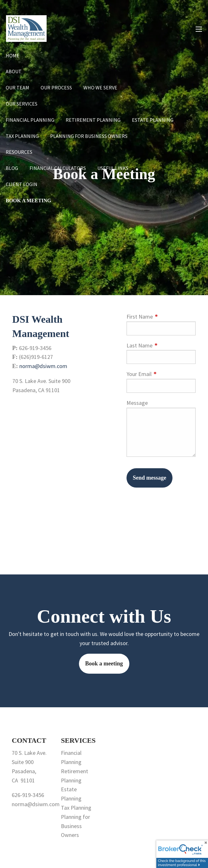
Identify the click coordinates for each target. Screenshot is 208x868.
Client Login (22, 184)
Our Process (56, 87)
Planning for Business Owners (89, 136)
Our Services (22, 104)
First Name (161, 317)
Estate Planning (153, 120)
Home (13, 55)
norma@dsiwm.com (43, 366)
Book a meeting (104, 664)
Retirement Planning (93, 120)
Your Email (161, 374)
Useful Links (113, 168)
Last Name (161, 345)
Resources (19, 152)
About (14, 71)
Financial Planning (30, 120)
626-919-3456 (28, 795)
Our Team (17, 87)
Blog (12, 168)
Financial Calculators (58, 168)
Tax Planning (22, 136)
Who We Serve (100, 87)
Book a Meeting (28, 201)
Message (137, 403)
